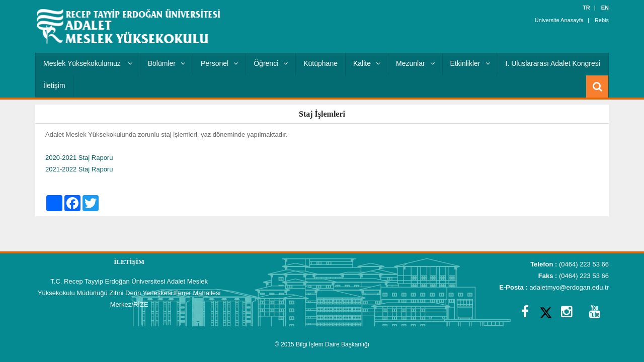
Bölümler (167, 63)
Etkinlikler (470, 63)
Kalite (367, 63)
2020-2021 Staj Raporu (79, 158)
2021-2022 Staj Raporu (79, 169)
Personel (219, 63)
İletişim (54, 85)
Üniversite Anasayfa (559, 20)
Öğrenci (271, 63)
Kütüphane (320, 63)
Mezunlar (415, 63)
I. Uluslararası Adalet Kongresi (553, 63)
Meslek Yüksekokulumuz (88, 63)
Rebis (602, 20)
